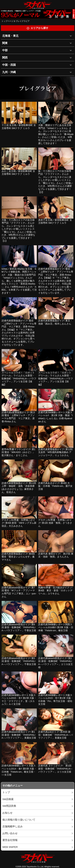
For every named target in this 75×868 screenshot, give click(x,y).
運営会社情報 (10, 840)
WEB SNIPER (10, 847)
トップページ (7, 21)
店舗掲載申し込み (12, 826)
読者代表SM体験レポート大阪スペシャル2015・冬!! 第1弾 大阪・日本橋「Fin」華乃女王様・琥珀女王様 (56, 700)
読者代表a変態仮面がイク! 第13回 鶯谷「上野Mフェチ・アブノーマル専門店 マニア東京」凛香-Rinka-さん (18, 417)
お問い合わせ (10, 833)
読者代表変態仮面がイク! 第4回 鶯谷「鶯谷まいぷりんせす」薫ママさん (18, 557)
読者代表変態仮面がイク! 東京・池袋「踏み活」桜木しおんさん (55, 322)
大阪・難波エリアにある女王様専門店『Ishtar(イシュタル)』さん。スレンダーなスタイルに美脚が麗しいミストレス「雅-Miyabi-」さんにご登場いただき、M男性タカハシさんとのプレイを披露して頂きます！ (56, 134)
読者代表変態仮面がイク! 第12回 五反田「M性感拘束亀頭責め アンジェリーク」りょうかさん (55, 452)
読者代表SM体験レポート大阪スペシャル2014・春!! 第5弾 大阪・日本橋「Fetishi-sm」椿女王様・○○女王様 (19, 770)
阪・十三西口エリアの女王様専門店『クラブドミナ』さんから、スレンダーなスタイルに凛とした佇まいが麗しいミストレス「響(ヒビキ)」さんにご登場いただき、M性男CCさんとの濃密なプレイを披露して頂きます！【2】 (56, 182)
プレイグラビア (23, 21)
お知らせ (7, 813)
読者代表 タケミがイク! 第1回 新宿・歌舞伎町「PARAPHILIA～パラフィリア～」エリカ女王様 (56, 769)
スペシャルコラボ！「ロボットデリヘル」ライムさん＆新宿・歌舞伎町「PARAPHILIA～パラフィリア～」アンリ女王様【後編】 (19, 379)
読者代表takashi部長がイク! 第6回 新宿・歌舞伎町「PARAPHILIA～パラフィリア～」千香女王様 (19, 627)
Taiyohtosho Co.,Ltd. (35, 867)
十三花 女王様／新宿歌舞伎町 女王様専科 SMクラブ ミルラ (19, 127)
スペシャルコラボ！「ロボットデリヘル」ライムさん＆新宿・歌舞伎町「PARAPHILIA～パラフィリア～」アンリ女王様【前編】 (56, 379)
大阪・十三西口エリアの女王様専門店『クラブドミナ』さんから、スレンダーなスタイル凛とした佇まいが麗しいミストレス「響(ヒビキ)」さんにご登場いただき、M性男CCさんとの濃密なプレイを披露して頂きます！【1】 (19, 230)
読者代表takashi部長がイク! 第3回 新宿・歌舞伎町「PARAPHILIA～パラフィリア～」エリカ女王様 (56, 663)
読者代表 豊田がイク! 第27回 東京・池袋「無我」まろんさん (56, 555)
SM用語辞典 (9, 806)
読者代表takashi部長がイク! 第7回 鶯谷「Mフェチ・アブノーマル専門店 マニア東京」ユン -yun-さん (19, 592)
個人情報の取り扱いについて (19, 820)
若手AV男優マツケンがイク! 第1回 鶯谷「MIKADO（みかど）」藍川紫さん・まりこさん (18, 452)
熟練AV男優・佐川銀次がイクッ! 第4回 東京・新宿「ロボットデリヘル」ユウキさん (55, 591)
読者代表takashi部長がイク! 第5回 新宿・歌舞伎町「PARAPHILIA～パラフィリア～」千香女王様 (19, 661)
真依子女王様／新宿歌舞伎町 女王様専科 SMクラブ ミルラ (55, 221)
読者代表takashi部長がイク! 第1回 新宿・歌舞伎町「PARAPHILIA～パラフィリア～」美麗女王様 (19, 735)
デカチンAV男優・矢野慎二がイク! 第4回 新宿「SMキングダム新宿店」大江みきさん (19, 523)
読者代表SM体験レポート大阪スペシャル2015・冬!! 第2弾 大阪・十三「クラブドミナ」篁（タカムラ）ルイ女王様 (19, 700)
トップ (6, 792)
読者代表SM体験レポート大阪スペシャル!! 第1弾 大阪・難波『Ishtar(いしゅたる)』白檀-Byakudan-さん (55, 417)
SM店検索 (8, 799)
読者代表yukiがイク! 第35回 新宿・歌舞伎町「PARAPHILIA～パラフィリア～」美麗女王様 (56, 735)
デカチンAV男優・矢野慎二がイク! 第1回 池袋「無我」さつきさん (55, 523)
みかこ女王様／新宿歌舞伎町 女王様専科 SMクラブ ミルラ (18, 173)
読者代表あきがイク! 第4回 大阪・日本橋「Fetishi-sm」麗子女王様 (55, 486)
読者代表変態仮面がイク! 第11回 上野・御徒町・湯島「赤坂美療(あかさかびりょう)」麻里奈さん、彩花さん (19, 488)
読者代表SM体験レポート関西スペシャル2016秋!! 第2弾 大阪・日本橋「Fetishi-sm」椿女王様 (56, 627)
